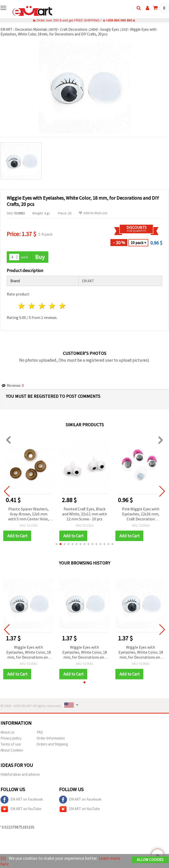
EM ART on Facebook (22, 800)
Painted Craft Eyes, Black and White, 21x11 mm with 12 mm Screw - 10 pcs (85, 514)
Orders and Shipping (52, 744)
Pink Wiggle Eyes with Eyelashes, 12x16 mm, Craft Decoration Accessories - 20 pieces (141, 514)
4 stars (52, 306)
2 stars (32, 306)
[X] (3, 858)
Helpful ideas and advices (20, 774)
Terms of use (11, 744)
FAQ (40, 732)
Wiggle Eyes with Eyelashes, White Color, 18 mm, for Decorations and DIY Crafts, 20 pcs (29, 652)
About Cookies (12, 750)
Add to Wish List (93, 213)
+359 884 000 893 (119, 20)
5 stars (62, 306)
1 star (22, 306)
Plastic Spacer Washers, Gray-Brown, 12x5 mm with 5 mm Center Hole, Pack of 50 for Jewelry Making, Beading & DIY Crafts (29, 514)
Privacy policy (11, 738)
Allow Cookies (150, 860)
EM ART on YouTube (21, 809)
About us (7, 732)
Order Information (51, 738)
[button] (57, 544)
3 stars (42, 306)
